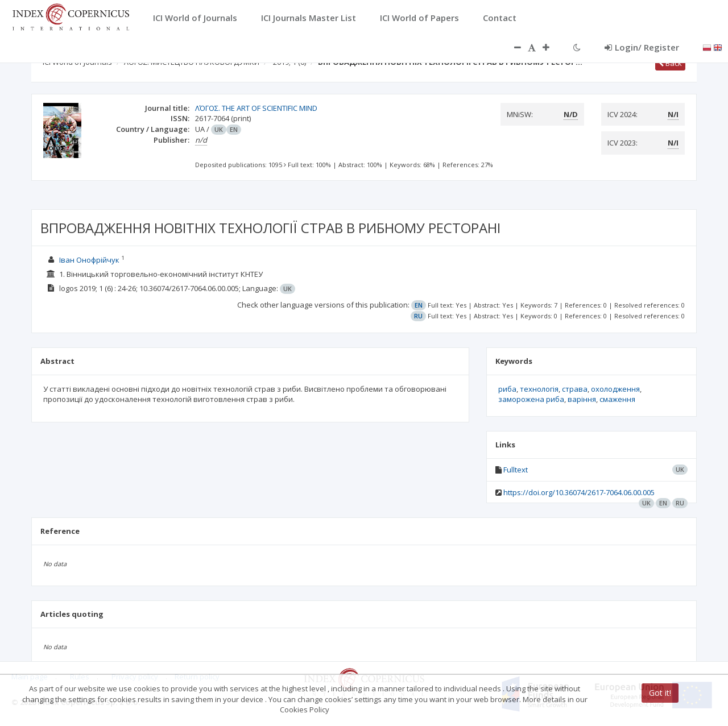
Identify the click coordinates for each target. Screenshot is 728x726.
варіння (582, 399)
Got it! (660, 693)
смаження (617, 399)
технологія (539, 389)
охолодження (615, 389)
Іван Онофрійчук (90, 260)
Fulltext (516, 470)
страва (575, 389)
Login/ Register (642, 47)
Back (670, 63)
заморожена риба (531, 399)
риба (507, 389)
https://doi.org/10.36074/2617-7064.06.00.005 (579, 492)
